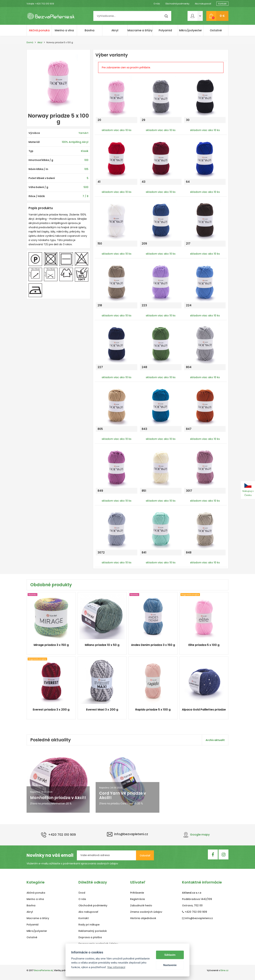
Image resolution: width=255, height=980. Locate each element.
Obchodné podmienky (177, 4)
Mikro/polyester (190, 30)
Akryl (115, 30)
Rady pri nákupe (89, 925)
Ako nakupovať (203, 4)
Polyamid (165, 30)
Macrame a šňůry (140, 30)
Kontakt (222, 4)
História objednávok (143, 918)
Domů (30, 42)
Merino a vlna (64, 30)
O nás (157, 4)
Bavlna (90, 30)
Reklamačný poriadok (93, 931)
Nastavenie (170, 965)
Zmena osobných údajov (146, 912)
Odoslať (145, 856)
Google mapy (197, 835)
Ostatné (216, 30)
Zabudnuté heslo (141, 905)
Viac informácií (116, 967)
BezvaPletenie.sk (43, 970)
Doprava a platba (90, 937)
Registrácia (138, 899)
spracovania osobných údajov (100, 863)
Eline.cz (224, 970)
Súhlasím (170, 955)
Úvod (82, 893)
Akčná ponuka (39, 30)
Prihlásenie (137, 893)
